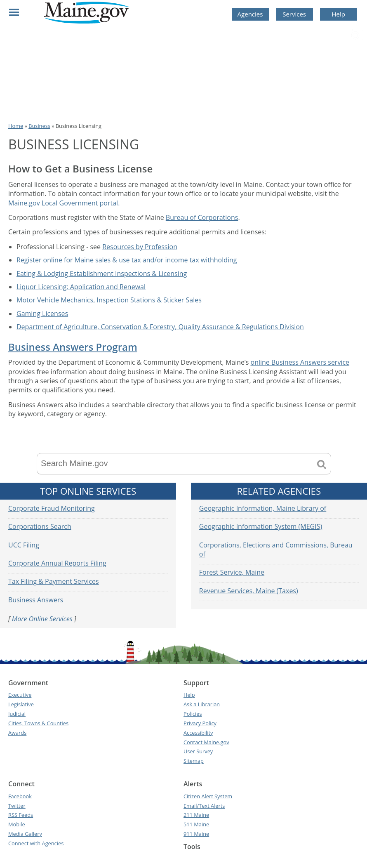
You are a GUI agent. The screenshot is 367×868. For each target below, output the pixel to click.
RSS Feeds (21, 815)
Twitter (17, 806)
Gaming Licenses (42, 314)
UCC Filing (24, 545)
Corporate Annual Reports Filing (57, 563)
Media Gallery (25, 834)
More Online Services (42, 619)
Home (16, 126)
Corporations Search (40, 526)
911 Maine (196, 834)
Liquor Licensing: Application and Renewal (81, 287)
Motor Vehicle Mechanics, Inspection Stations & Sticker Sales (109, 300)
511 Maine (196, 824)
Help (339, 14)
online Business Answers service (300, 362)
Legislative (21, 704)
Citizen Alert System (208, 796)
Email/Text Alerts (204, 806)
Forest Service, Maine (232, 572)
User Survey (198, 751)
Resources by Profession (140, 247)
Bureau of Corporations (202, 217)
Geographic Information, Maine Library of (263, 508)
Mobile (17, 824)
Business (39, 126)
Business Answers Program (73, 347)
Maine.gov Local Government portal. (64, 203)
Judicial (17, 714)
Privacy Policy (200, 723)
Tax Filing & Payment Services (54, 581)
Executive (20, 695)
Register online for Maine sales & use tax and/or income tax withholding (127, 260)
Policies (193, 714)
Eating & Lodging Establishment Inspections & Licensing (102, 274)
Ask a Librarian (202, 704)
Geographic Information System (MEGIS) (261, 526)
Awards (17, 733)
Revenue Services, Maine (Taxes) (249, 591)
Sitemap (194, 761)
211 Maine (196, 815)
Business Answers (36, 600)
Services (294, 14)
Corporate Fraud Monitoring (52, 508)
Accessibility (198, 733)
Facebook (20, 796)
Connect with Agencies (36, 843)
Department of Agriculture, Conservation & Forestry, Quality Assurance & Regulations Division (160, 327)
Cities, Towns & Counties (38, 723)
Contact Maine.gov (206, 742)
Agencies (250, 14)
